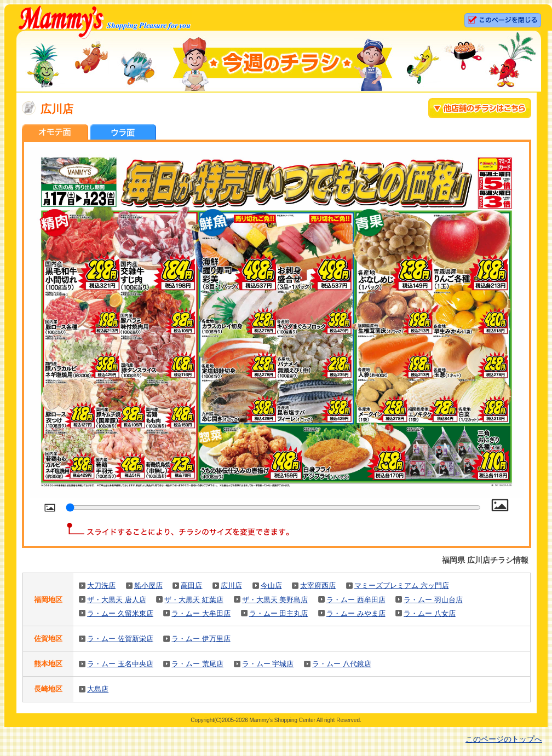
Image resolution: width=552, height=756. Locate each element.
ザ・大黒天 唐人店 (117, 600)
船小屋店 (148, 585)
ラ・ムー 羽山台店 (433, 600)
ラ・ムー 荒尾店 (197, 664)
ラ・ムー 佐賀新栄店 (120, 639)
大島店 (98, 689)
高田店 (191, 585)
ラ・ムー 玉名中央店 (120, 664)
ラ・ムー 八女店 (430, 613)
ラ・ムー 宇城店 (268, 664)
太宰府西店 (318, 585)
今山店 (271, 585)
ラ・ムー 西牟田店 (356, 600)
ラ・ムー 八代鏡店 (342, 664)
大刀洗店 (101, 585)
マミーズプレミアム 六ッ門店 (402, 585)
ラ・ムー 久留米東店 (120, 613)
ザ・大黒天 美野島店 (275, 600)
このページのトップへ (504, 739)
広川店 (231, 585)
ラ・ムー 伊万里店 (201, 639)
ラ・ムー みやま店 (356, 613)
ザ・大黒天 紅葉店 (194, 600)
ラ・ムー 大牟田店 (201, 613)
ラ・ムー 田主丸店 (279, 613)
